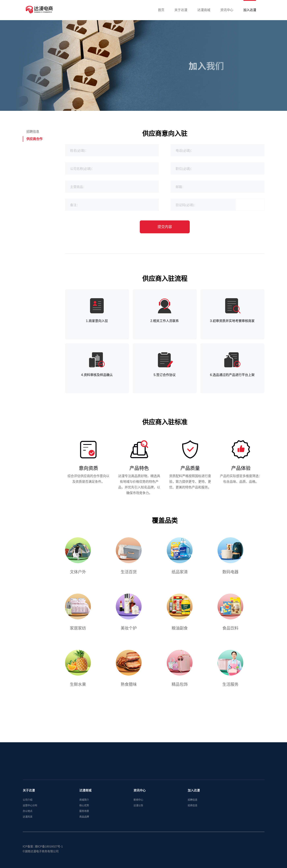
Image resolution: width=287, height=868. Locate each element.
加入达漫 (250, 10)
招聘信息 (33, 132)
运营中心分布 (30, 809)
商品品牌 (84, 821)
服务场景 (84, 815)
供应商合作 (34, 139)
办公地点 (28, 815)
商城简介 (84, 804)
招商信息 (193, 809)
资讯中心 (227, 10)
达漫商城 (204, 10)
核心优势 (84, 809)
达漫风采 (28, 821)
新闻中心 (138, 804)
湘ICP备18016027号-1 (49, 850)
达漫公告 (138, 809)
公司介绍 (28, 804)
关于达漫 (181, 10)
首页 (161, 10)
